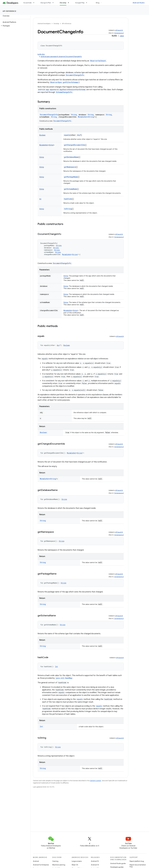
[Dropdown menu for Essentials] (35, 3)
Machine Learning (59, 865)
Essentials (28, 3)
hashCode (68, 199)
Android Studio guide (118, 863)
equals (67, 135)
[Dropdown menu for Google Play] (88, 3)
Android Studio (139, 3)
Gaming (55, 861)
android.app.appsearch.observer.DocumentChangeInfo (61, 57)
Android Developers (44, 24)
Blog (98, 3)
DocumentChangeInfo (75, 75)
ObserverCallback (98, 61)
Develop (56, 24)
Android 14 (95, 865)
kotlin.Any (41, 54)
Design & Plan (46, 3)
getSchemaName (70, 189)
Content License (95, 781)
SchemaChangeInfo (64, 92)
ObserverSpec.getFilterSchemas (64, 82)
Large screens (77, 861)
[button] (15, 26)
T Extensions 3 (119, 33)
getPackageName (71, 177)
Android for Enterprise (41, 865)
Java (122, 36)
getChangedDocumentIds (74, 145)
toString (68, 209)
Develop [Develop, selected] (63, 3)
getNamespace (70, 167)
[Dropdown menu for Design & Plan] (54, 3)
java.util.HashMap (64, 678)
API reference (10, 11)
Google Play (80, 3)
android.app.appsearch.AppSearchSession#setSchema (62, 90)
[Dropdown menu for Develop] (69, 3)
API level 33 (119, 30)
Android (36, 861)
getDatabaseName (71, 157)
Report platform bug (137, 861)
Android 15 (95, 861)
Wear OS (75, 865)
